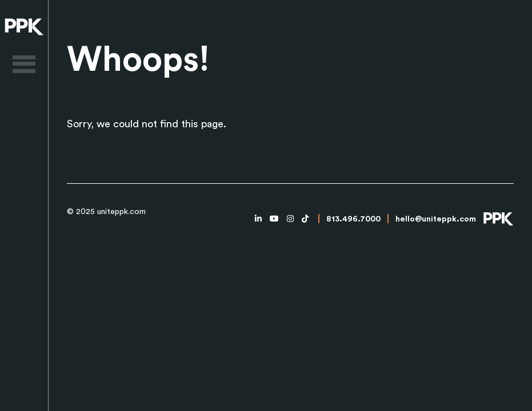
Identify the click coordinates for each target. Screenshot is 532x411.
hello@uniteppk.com (436, 219)
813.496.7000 (353, 219)
